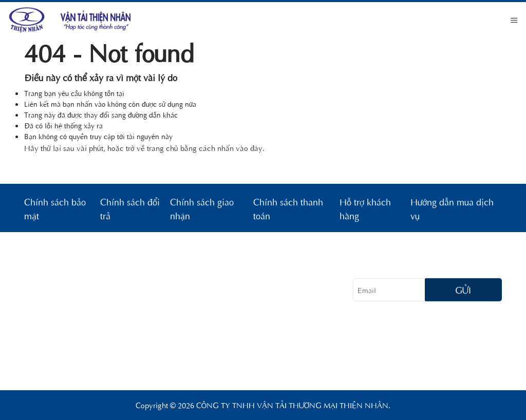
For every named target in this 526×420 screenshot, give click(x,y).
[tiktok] (440, 329)
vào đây (249, 148)
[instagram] (389, 329)
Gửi (463, 291)
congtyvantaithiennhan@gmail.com (139, 364)
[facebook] (363, 329)
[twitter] (415, 329)
